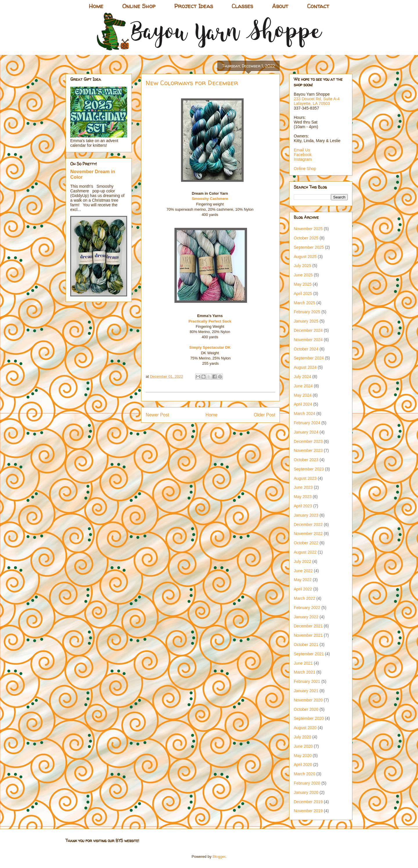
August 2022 (305, 552)
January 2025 (306, 321)
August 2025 (305, 257)
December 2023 (308, 441)
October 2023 (306, 460)
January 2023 (306, 515)
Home (96, 6)
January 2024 (306, 432)
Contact (318, 6)
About (280, 6)
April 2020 (303, 765)
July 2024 (302, 377)
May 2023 (303, 497)
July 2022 (302, 561)
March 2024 (305, 414)
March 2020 (305, 774)
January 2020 (306, 792)
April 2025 (303, 293)
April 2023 (303, 506)
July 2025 (302, 266)
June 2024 (303, 386)
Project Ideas (194, 6)
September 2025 (309, 247)
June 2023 (303, 487)
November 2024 (308, 340)
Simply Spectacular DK (210, 347)
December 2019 (308, 802)
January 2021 (306, 691)
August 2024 (305, 367)
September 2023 (309, 469)
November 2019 (308, 811)
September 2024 (309, 358)
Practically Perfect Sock (210, 321)
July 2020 (302, 737)
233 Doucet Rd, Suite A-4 (317, 99)
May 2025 (303, 284)
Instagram (303, 159)
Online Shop (139, 6)
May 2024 (303, 395)
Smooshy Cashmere (211, 199)
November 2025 (308, 229)
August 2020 (305, 728)
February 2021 (307, 681)
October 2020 (306, 709)
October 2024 (306, 349)
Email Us (302, 150)
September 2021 (309, 654)
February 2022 (307, 608)
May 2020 (303, 756)
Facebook (303, 155)
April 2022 (303, 589)
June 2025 (303, 275)
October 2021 (306, 645)
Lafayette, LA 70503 (312, 103)
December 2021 (308, 626)
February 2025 (307, 312)
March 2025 (305, 303)
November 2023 (308, 450)
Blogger (219, 857)
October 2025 (306, 238)
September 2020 (309, 718)
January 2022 (306, 617)
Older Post (264, 415)
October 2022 (306, 543)
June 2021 (303, 663)
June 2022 (303, 571)
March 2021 (305, 672)
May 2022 (303, 580)
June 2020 (303, 746)
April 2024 (303, 404)
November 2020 (308, 700)
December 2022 (308, 525)
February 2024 (307, 423)
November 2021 (308, 635)
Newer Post (157, 415)
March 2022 (305, 598)
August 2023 (305, 478)
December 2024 (308, 330)
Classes (242, 6)
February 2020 (307, 783)
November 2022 (308, 534)
